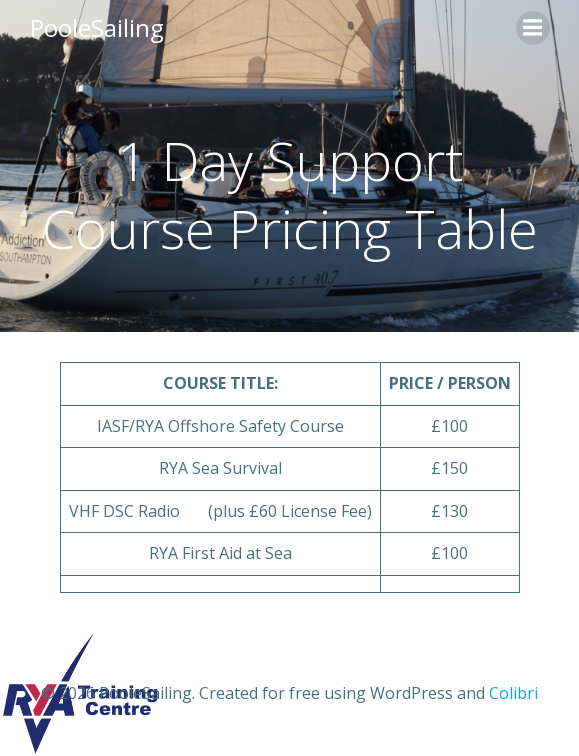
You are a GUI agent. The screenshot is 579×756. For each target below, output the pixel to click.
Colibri (513, 693)
